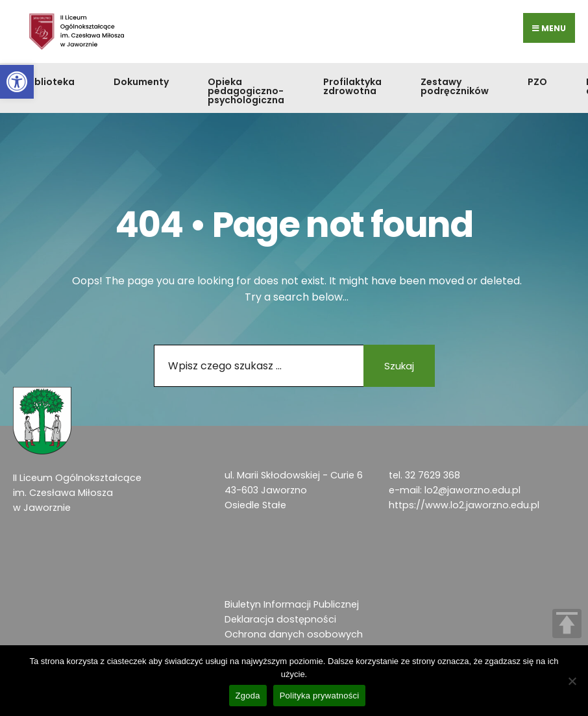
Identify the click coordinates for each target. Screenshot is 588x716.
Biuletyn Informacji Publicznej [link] (292, 604)
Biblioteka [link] (50, 82)
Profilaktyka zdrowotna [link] (352, 86)
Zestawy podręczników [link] (455, 86)
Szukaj (399, 366)
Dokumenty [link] (141, 82)
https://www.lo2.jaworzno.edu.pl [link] (464, 505)
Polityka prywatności (320, 696)
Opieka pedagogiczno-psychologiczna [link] (246, 91)
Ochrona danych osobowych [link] (294, 634)
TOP (567, 623)
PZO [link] (537, 82)
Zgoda (248, 696)
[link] (17, 82)
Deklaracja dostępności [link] (280, 619)
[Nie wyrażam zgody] (572, 681)
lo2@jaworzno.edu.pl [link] (472, 490)
